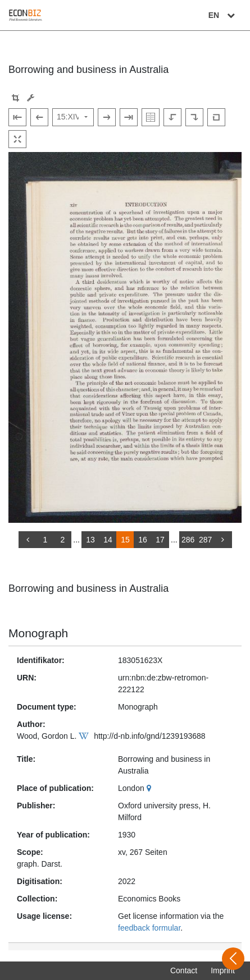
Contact (184, 970)
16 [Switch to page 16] (143, 540)
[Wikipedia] (85, 736)
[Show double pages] (151, 117)
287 (205, 540)
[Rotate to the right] (194, 117)
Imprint (223, 970)
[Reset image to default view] (216, 117)
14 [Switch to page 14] (108, 540)
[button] (15, 98)
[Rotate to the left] (172, 117)
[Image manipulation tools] (31, 98)
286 (188, 540)
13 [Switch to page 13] (90, 540)
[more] (223, 540)
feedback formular (149, 928)
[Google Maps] (150, 788)
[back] (28, 540)
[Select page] (73, 117)
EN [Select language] (223, 15)
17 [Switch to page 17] (160, 540)
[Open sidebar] (233, 959)
